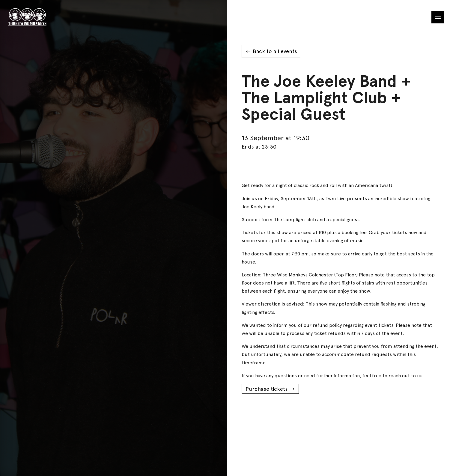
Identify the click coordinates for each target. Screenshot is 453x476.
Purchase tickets (267, 389)
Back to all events (275, 51)
